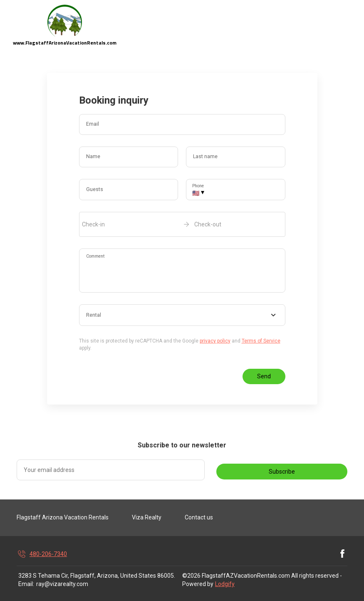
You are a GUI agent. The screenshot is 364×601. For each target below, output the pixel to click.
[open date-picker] (182, 224)
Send (264, 376)
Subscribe (282, 472)
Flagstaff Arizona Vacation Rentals (63, 517)
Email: (26, 584)
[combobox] (182, 315)
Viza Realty (147, 517)
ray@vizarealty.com (62, 584)
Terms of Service (261, 341)
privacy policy (215, 341)
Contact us (199, 517)
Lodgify (225, 584)
